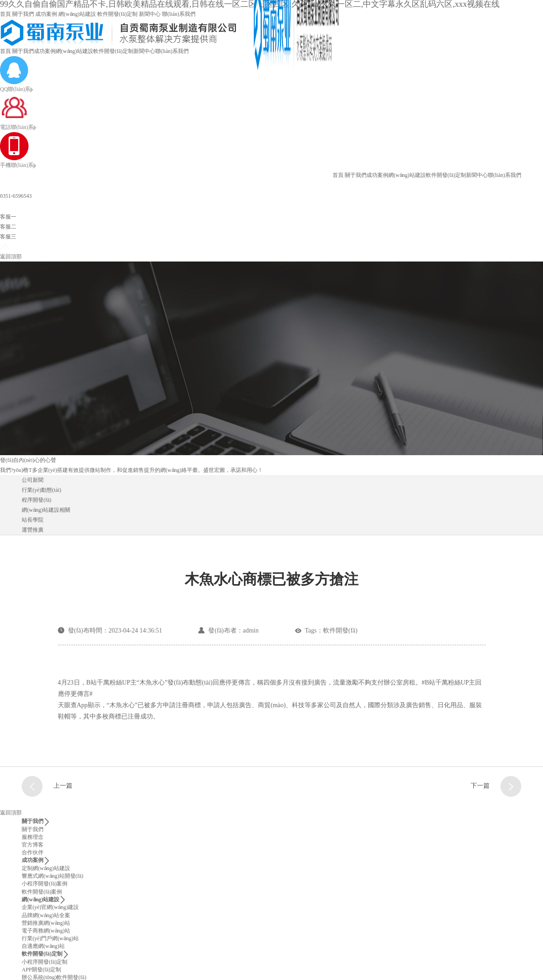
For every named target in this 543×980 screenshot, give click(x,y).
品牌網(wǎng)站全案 (46, 915)
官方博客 (33, 845)
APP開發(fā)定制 (41, 970)
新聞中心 (150, 14)
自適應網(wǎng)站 (43, 946)
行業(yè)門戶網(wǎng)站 (50, 938)
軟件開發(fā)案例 (42, 892)
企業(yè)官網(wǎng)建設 (50, 907)
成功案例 (46, 14)
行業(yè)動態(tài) (41, 490)
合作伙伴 (33, 852)
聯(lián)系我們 (179, 14)
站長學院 (33, 520)
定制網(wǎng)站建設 (46, 868)
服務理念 (33, 837)
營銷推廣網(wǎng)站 (46, 923)
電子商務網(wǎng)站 (46, 931)
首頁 (5, 14)
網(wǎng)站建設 (77, 14)
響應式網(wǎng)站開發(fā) (52, 876)
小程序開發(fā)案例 (45, 884)
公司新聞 (33, 480)
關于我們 (23, 14)
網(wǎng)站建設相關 (46, 510)
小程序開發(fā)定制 (45, 962)
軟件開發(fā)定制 (117, 14)
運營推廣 (33, 530)
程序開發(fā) (36, 500)
